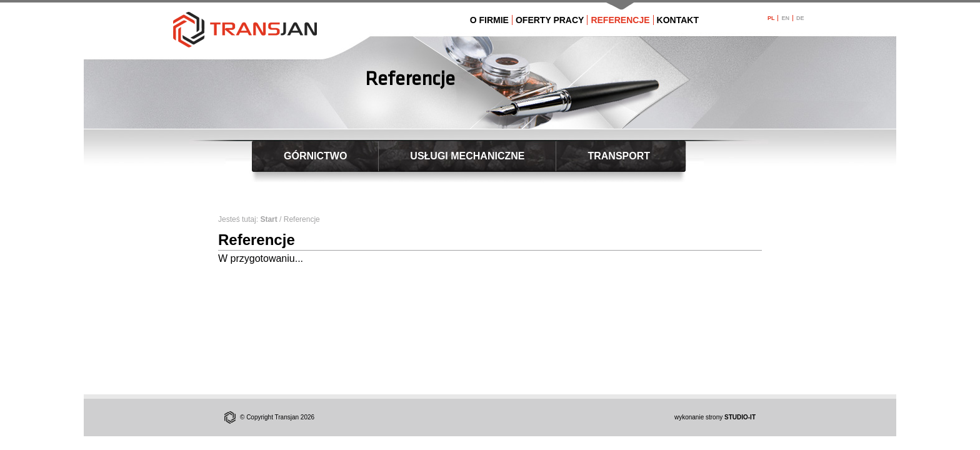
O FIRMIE (489, 20)
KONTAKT (678, 20)
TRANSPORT (619, 156)
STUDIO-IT (740, 417)
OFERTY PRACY (550, 20)
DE (800, 18)
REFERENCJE (620, 20)
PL (771, 18)
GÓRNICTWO (315, 156)
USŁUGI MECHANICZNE (467, 156)
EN (785, 18)
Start (268, 219)
